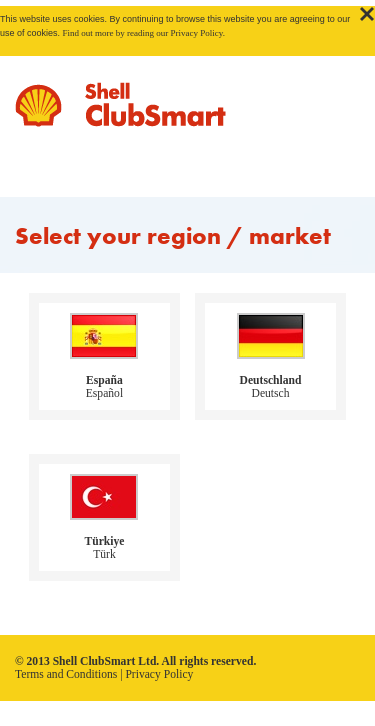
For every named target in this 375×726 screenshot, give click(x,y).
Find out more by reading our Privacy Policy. (144, 33)
